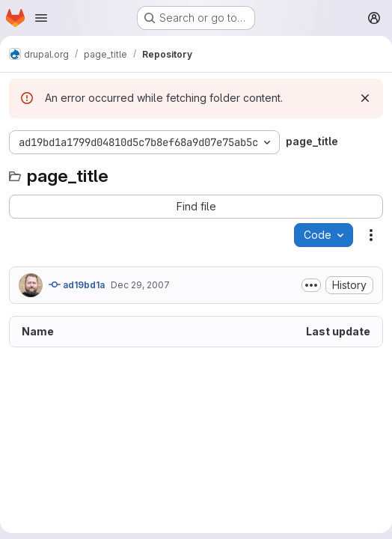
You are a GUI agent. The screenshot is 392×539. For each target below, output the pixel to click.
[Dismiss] (365, 98)
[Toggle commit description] (311, 285)
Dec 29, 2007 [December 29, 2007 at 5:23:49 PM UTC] (140, 285)
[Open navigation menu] (41, 18)
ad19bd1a (77, 284)
